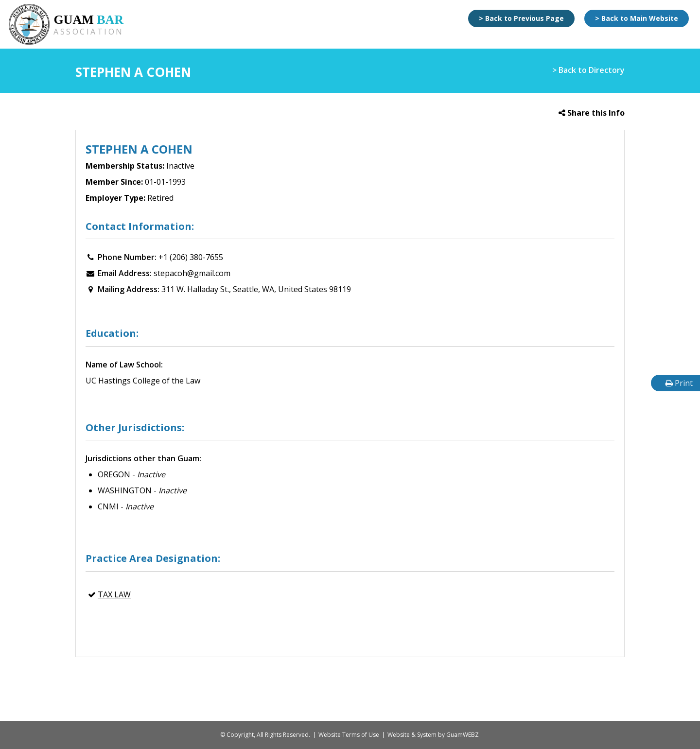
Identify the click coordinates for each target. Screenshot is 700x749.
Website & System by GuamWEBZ (433, 735)
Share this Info (592, 113)
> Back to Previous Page (521, 18)
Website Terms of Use (349, 735)
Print (679, 383)
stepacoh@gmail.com (192, 273)
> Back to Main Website (637, 18)
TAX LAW (114, 594)
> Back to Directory (588, 70)
